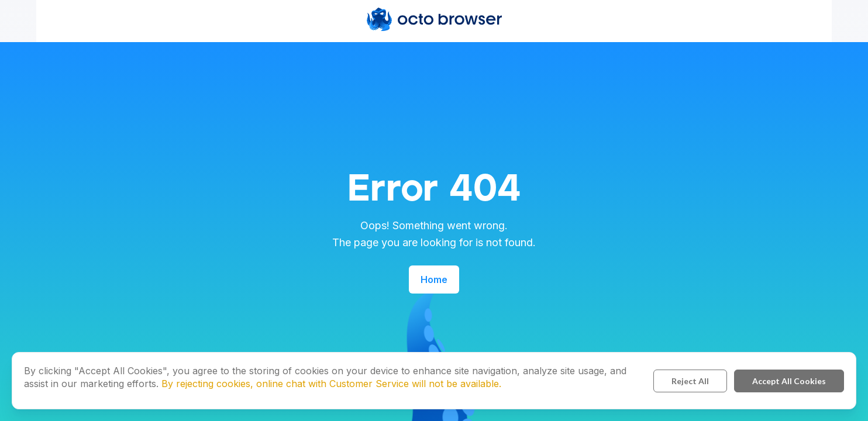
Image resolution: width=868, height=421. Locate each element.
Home (434, 279)
